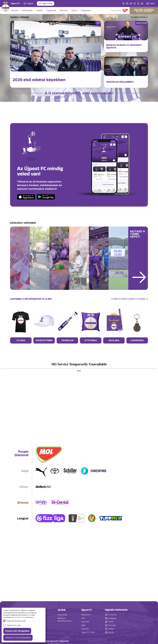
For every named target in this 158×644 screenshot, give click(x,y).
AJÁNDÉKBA (137, 384)
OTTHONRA (91, 384)
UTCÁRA (21, 384)
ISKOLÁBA (114, 384)
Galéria (74, 10)
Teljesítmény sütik (12, 625)
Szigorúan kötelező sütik (14, 621)
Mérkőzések (27, 10)
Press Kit (85, 629)
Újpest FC (15, 3)
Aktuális (15, 10)
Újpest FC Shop (88, 632)
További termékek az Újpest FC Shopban (130, 342)
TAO (83, 618)
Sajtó (83, 625)
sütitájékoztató (19, 617)
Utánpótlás (86, 10)
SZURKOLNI (67, 384)
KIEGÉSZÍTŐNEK (44, 384)
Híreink (39, 10)
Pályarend (86, 615)
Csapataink (51, 10)
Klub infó (85, 622)
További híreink (139, 17)
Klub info (64, 10)
